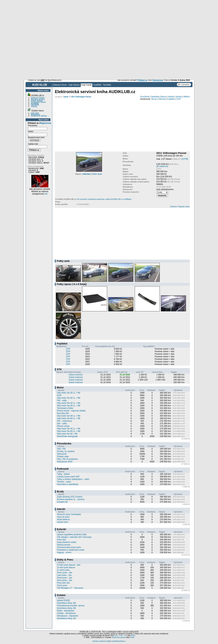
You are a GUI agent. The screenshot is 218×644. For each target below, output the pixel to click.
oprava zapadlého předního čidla (72, 535)
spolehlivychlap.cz (119, 641)
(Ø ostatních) (162, 166)
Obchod (162, 99)
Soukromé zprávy (39, 116)
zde (46, 194)
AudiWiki (97, 85)
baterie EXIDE (63, 600)
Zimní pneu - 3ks (64, 573)
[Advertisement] (109, 26)
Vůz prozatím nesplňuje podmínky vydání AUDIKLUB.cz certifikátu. (104, 199)
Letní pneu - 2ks (64, 575)
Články (34, 106)
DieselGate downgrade (67, 436)
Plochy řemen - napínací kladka (71, 411)
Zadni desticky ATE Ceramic (70, 497)
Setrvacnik (62, 454)
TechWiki (107, 85)
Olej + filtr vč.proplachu (67, 459)
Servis (154, 99)
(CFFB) (185, 159)
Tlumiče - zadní (64, 482)
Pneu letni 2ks (63, 583)
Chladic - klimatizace (66, 613)
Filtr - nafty (62, 400)
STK (179, 99)
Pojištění (171, 99)
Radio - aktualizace (66, 611)
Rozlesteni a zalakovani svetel (71, 550)
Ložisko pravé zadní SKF (68, 477)
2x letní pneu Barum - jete (69, 565)
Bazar (164, 97)
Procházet (145, 97)
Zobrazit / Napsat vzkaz (180, 206)
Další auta (97, 174)
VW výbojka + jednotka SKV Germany (74, 537)
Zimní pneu (62, 585)
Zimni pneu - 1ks (64, 578)
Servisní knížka (38, 99)
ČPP (68, 349)
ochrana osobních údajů (101, 641)
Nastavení (35, 114)
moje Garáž (87, 85)
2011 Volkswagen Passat (81, 97)
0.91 (116, 636)
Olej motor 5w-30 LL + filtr (69, 393)
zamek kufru (62, 522)
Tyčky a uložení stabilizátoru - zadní (73, 479)
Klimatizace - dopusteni (67, 616)
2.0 (125, 636)
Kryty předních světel (66, 542)
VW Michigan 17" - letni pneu (70, 588)
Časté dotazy (37, 101)
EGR (59, 395)
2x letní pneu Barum (66, 567)
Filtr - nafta (62, 424)
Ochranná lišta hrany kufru (69, 547)
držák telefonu (63, 520)
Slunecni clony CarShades (69, 514)
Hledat (171, 97)
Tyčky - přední (63, 474)
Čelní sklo (61, 540)
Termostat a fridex (65, 408)
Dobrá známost (76, 375)
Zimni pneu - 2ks (64, 580)
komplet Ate (62, 502)
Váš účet (35, 113)
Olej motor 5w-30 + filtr (67, 434)
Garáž (66, 97)
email (132, 637)
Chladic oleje (63, 456)
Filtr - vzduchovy (64, 421)
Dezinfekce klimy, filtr (66, 603)
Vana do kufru (63, 517)
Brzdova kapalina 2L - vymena (71, 499)
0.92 (121, 636)
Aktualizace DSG (65, 462)
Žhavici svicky (63, 426)
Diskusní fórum (60, 85)
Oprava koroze (64, 545)
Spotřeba (155, 97)
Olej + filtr (61, 449)
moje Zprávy (74, 85)
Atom (133, 636)
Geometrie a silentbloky (68, 484)
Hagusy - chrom (64, 552)
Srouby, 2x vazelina (66, 451)
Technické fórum (38, 102)
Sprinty (179, 97)
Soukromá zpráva (119, 637)
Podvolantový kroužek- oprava (71, 606)
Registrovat (45, 123)
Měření (187, 97)
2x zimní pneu (63, 570)
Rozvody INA (63, 413)
